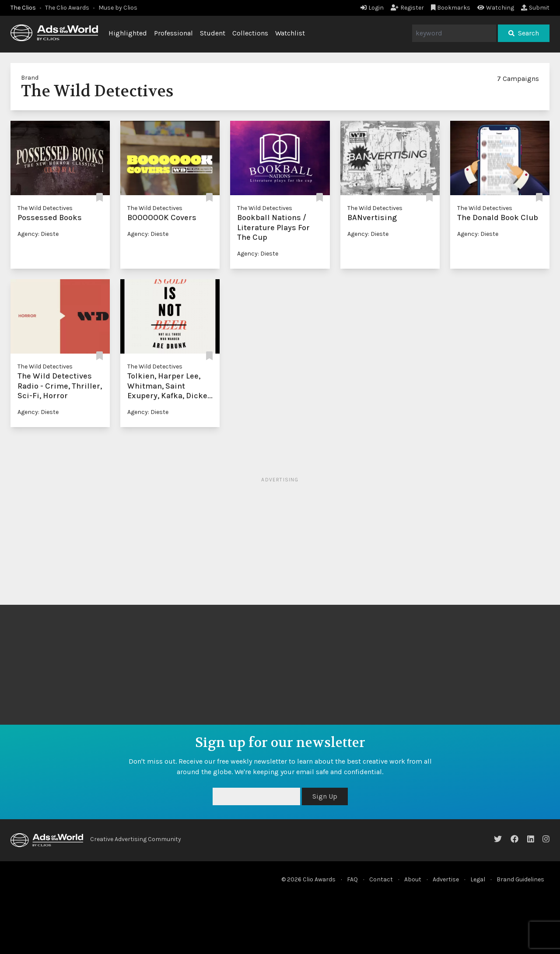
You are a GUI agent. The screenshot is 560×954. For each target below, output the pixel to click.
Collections (250, 33)
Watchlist (290, 33)
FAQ (352, 879)
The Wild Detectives (45, 208)
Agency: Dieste (38, 234)
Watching (496, 8)
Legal (478, 879)
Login (372, 8)
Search (524, 33)
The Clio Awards (67, 8)
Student (213, 33)
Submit (535, 8)
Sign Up (325, 796)
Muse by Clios (118, 8)
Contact (381, 879)
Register (407, 8)
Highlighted (128, 33)
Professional (173, 33)
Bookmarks (451, 8)
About (413, 879)
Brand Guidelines (520, 879)
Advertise (446, 879)
